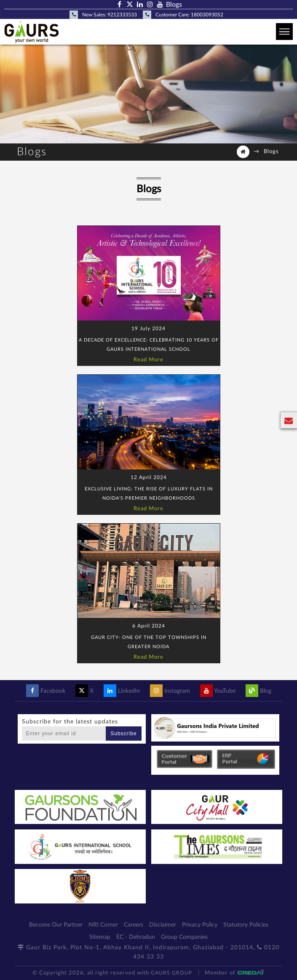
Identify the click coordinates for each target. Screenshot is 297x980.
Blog (258, 691)
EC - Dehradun (136, 937)
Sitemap (100, 937)
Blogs (174, 5)
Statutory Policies (246, 925)
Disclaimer (163, 925)
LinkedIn (122, 691)
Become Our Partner (56, 925)
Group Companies (184, 937)
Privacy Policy (200, 925)
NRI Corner (103, 925)
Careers (134, 925)
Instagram (170, 691)
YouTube (218, 691)
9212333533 (122, 15)
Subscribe (123, 734)
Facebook (46, 691)
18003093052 (207, 15)
